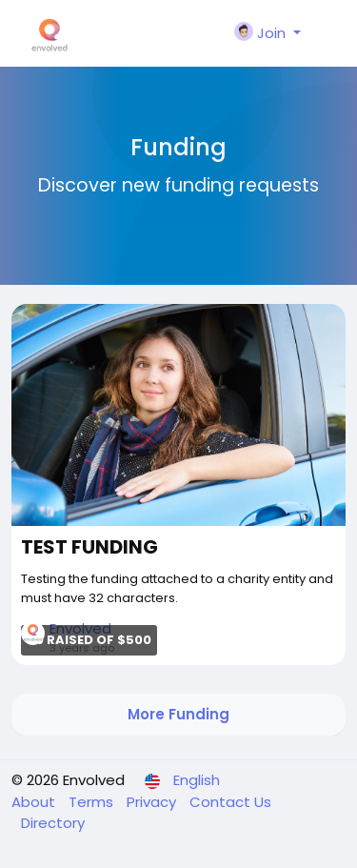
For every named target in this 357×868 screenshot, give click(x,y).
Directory (53, 823)
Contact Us (230, 802)
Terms (93, 802)
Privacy (153, 802)
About (35, 802)
